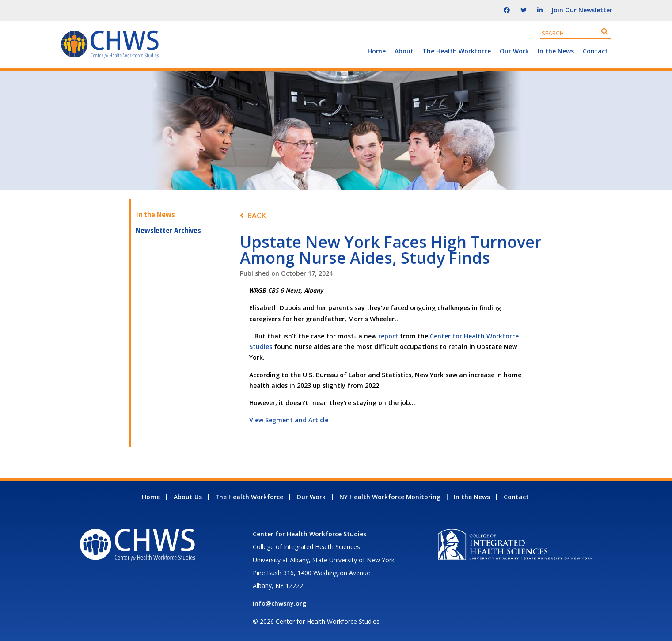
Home (377, 51)
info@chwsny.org (279, 603)
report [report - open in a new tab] (388, 336)
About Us (188, 497)
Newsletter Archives (168, 230)
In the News (556, 51)
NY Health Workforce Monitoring (390, 497)
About (404, 51)
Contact (595, 51)
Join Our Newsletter (582, 10)
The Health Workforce (457, 51)
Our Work (514, 51)
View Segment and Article (289, 420)
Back (256, 215)
